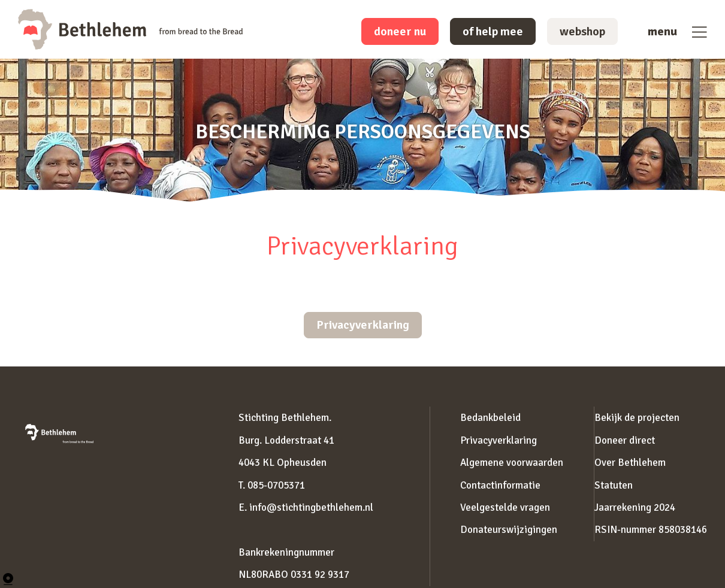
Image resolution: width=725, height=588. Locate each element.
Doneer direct (625, 440)
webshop (582, 31)
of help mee (493, 31)
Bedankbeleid (490, 418)
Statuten (614, 485)
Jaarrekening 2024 (635, 507)
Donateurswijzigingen (509, 530)
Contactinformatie (500, 485)
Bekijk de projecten (637, 418)
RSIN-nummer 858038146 (651, 530)
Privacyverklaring (363, 325)
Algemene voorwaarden (512, 463)
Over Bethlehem (630, 463)
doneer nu (400, 31)
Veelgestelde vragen (505, 507)
